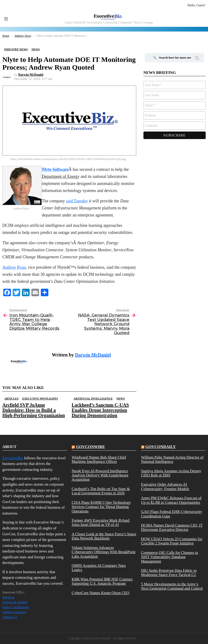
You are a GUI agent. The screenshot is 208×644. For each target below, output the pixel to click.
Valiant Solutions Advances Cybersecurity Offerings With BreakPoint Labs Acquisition (104, 552)
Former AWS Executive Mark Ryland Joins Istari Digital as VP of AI (100, 523)
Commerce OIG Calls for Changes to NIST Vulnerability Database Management (170, 557)
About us (8, 597)
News (121, 399)
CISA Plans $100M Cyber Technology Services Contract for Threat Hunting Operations (101, 507)
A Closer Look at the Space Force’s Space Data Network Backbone (104, 536)
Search (197, 59)
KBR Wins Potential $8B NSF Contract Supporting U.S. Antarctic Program (102, 581)
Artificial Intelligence (93, 399)
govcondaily (161, 447)
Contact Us (10, 617)
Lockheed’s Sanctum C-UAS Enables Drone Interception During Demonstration (100, 410)
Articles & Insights (15, 602)
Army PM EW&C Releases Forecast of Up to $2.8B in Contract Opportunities (171, 500)
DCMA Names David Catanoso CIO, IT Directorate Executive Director (172, 528)
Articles (11, 399)
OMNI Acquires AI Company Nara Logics (99, 568)
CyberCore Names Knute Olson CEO (100, 593)
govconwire (91, 447)
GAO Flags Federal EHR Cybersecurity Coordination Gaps (172, 514)
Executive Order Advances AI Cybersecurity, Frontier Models (165, 487)
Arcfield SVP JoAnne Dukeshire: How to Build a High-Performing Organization (34, 410)
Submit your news (14, 612)
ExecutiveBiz (13, 458)
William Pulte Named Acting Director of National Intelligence (172, 460)
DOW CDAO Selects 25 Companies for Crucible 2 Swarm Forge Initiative (172, 541)
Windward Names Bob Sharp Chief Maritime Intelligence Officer (99, 460)
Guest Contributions (16, 607)
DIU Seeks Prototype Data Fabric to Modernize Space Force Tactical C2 (169, 573)
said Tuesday (77, 201)
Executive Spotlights (40, 399)
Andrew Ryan (14, 267)
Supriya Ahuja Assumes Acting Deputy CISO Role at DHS (171, 473)
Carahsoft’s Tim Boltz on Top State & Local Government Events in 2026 (101, 491)
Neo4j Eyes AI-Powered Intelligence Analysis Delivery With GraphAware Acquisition (100, 475)
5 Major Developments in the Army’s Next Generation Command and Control (172, 586)
